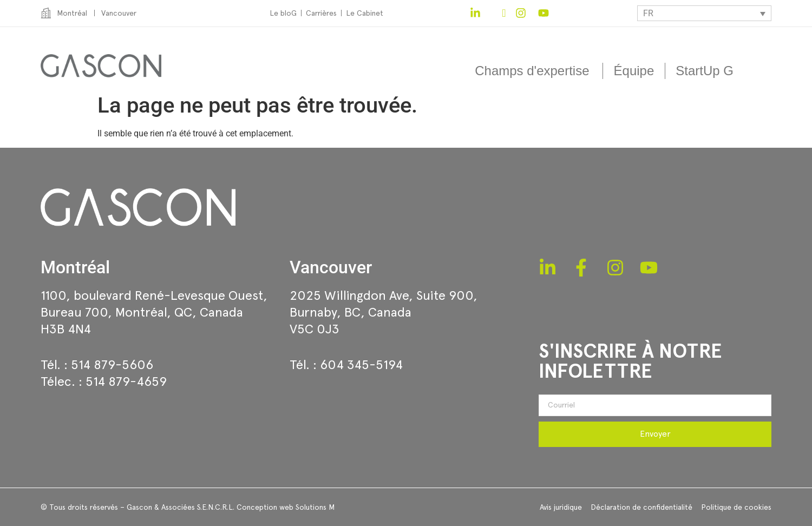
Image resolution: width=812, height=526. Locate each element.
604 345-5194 (361, 364)
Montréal (75, 267)
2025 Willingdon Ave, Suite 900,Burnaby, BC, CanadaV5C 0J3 (384, 312)
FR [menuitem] (648, 13)
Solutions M (315, 507)
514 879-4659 (126, 381)
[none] (704, 13)
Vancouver (331, 267)
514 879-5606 (112, 364)
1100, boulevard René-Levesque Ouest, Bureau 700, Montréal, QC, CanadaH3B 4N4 (154, 312)
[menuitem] (704, 13)
